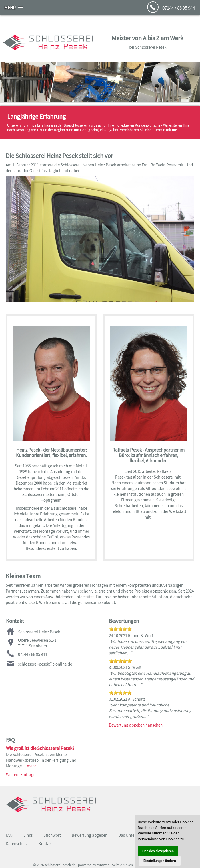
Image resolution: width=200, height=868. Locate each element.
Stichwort (52, 835)
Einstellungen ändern (160, 861)
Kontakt (46, 844)
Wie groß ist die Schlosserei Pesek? (40, 748)
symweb (103, 865)
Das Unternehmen (134, 835)
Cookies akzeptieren (158, 851)
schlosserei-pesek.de (60, 865)
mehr (31, 766)
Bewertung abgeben (90, 835)
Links (28, 835)
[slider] (120, 629)
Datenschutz (17, 844)
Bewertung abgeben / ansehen (136, 725)
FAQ (9, 835)
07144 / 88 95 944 (179, 8)
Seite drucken (122, 865)
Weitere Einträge (21, 774)
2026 (40, 865)
